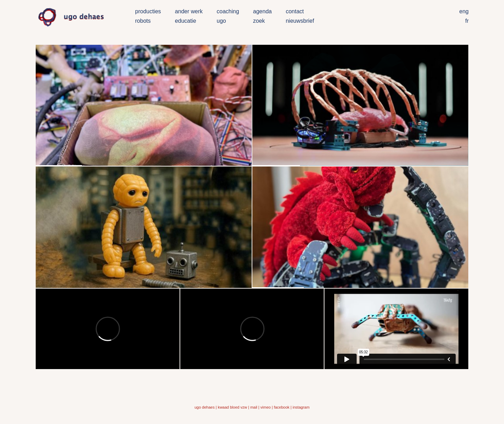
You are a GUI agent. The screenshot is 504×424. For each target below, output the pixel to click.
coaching (228, 11)
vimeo (265, 407)
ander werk (189, 11)
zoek (259, 21)
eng (464, 11)
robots (143, 21)
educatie (186, 21)
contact (295, 11)
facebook (282, 407)
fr (467, 21)
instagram (301, 407)
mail (254, 407)
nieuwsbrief (300, 21)
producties (148, 11)
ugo (221, 21)
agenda (262, 11)
